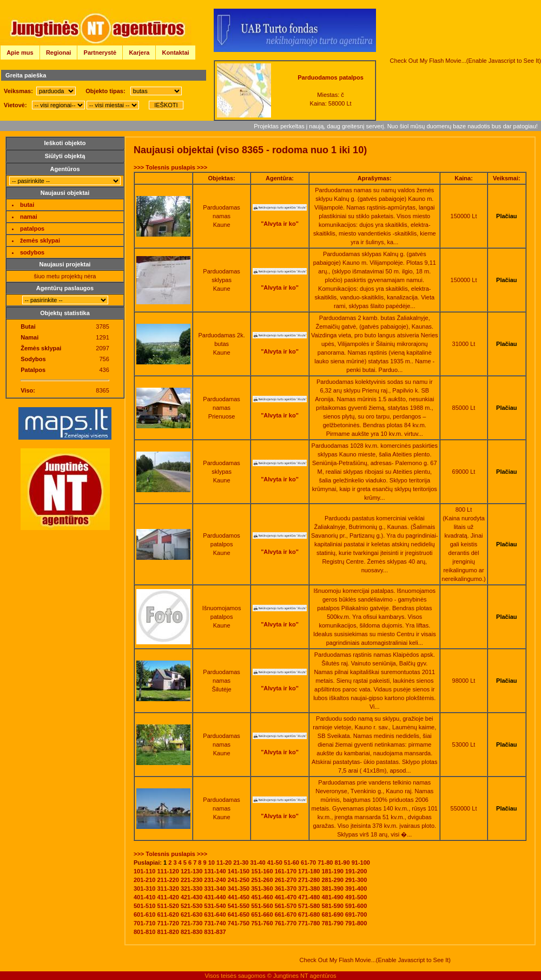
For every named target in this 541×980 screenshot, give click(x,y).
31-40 (258, 863)
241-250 (239, 880)
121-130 (192, 871)
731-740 (215, 923)
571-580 (309, 906)
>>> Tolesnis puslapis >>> (170, 167)
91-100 (361, 863)
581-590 (333, 906)
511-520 (168, 906)
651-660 (262, 914)
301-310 (144, 888)
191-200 (356, 871)
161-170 (286, 871)
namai (29, 217)
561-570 (286, 906)
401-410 (144, 897)
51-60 (292, 863)
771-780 (309, 923)
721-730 (192, 923)
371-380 (309, 888)
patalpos (32, 228)
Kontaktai (176, 53)
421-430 (192, 897)
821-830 (192, 932)
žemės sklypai (40, 240)
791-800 (356, 923)
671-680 (309, 914)
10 (212, 863)
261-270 (286, 880)
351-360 (262, 888)
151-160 (262, 871)
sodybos (32, 252)
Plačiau (507, 216)
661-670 (286, 914)
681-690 (333, 914)
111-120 (168, 871)
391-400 (356, 888)
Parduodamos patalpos (331, 77)
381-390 (333, 888)
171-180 (309, 871)
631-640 (215, 914)
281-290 (333, 880)
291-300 (356, 880)
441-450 (239, 897)
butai (27, 205)
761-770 (286, 923)
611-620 (168, 914)
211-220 (168, 880)
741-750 (239, 923)
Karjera (139, 53)
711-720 (168, 923)
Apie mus (20, 53)
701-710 (144, 923)
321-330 (192, 888)
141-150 (239, 871)
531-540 (215, 906)
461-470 (286, 897)
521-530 (192, 906)
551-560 (262, 906)
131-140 (215, 871)
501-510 (144, 906)
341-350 (239, 888)
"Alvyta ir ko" (280, 224)
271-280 (309, 880)
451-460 (262, 897)
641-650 (239, 914)
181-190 (333, 871)
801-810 (144, 932)
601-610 (144, 914)
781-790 (333, 923)
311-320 (168, 888)
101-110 (144, 871)
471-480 (309, 897)
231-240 (215, 880)
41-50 (275, 863)
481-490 (333, 897)
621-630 (192, 914)
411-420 (168, 897)
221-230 (192, 880)
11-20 (224, 863)
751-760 (262, 923)
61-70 (308, 863)
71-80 (325, 863)
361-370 (286, 888)
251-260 (262, 880)
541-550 (239, 906)
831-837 (215, 932)
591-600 (356, 906)
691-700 (356, 914)
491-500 (356, 897)
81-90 (342, 863)
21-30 (241, 863)
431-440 (215, 897)
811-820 (168, 932)
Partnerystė (100, 53)
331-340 (215, 888)
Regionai (58, 53)
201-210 (144, 880)
